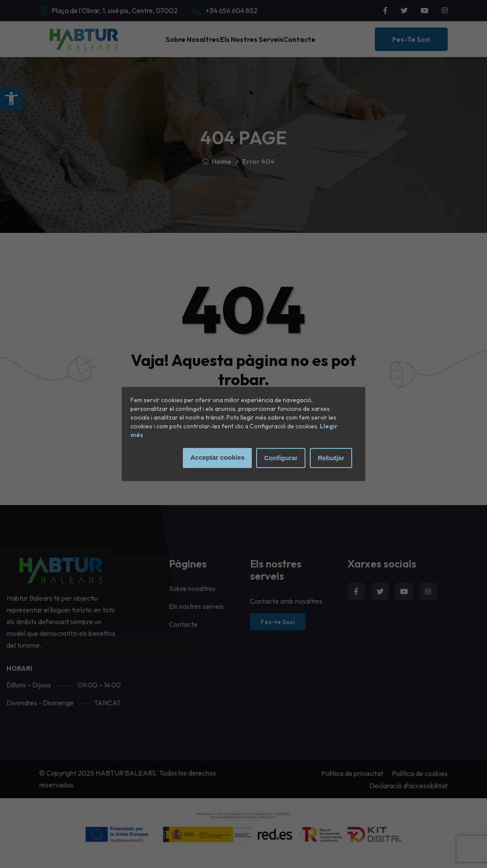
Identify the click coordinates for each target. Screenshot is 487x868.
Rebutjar (331, 458)
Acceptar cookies (217, 457)
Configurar (281, 458)
